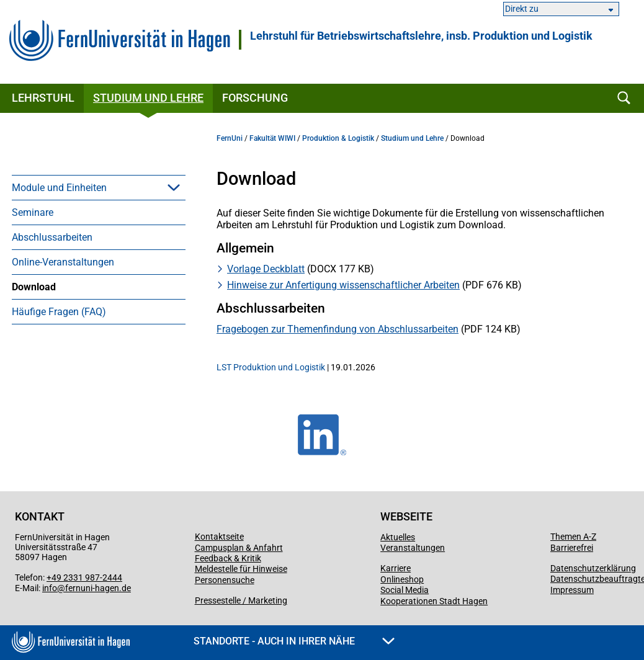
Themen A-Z (573, 537)
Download (34, 287)
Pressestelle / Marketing (241, 600)
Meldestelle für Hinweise (241, 569)
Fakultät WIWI (272, 138)
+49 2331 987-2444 (84, 577)
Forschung (255, 98)
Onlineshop (402, 579)
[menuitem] (99, 187)
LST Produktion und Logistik (271, 367)
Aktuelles (398, 537)
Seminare (33, 212)
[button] (174, 187)
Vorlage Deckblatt (266, 269)
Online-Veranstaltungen (63, 262)
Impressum (572, 590)
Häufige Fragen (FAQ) (59, 312)
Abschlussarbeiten (52, 237)
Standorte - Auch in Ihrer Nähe (294, 641)
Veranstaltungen (413, 548)
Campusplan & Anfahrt (239, 548)
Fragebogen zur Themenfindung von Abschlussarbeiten (338, 329)
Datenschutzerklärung (593, 568)
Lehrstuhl (43, 98)
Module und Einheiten (59, 188)
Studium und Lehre (148, 98)
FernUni (230, 138)
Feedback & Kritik (228, 558)
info (50, 588)
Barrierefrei (572, 548)
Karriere (396, 568)
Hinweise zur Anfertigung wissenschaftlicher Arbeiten (343, 285)
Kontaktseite (219, 537)
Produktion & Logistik (338, 138)
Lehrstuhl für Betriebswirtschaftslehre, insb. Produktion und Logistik (421, 36)
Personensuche (225, 580)
